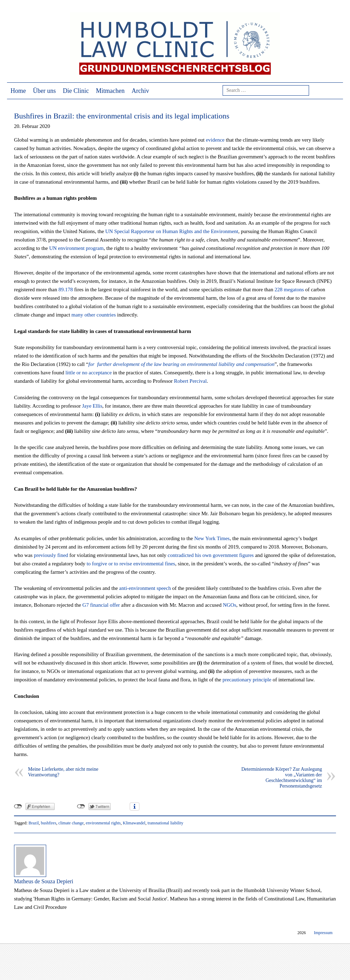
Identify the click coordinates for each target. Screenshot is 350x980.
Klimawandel (134, 823)
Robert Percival (190, 381)
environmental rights (103, 823)
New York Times (212, 538)
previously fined (51, 555)
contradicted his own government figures (211, 555)
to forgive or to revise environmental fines (131, 564)
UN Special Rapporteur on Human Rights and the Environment (172, 231)
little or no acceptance (89, 373)
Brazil (33, 823)
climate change (71, 823)
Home (18, 91)
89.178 (66, 290)
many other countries (94, 315)
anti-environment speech (145, 588)
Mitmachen (110, 91)
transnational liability (165, 823)
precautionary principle (247, 680)
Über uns (44, 91)
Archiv (140, 91)
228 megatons (289, 290)
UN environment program (76, 248)
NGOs (230, 605)
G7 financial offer (101, 605)
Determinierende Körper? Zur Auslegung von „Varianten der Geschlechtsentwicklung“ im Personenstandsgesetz (282, 778)
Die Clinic (76, 91)
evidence (215, 140)
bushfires (49, 823)
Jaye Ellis (92, 406)
